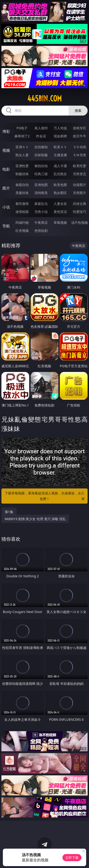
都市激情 (22, 204)
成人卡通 (60, 166)
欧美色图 (60, 185)
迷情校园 (22, 212)
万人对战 (60, 128)
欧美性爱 (80, 166)
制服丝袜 (22, 174)
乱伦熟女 (60, 174)
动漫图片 (80, 185)
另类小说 (41, 212)
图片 (6, 188)
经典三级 (41, 174)
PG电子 (22, 128)
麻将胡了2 (22, 136)
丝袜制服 (41, 155)
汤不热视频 (80, 222)
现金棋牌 (60, 136)
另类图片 (80, 193)
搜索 (78, 110)
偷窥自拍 (22, 185)
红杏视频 (22, 231)
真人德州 (41, 128)
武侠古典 (80, 204)
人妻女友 (60, 204)
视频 (6, 150)
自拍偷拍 (41, 147)
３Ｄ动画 (80, 147)
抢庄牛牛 (80, 136)
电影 (6, 169)
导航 (6, 226)
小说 (6, 207)
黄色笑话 (60, 212)
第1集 (9, 512)
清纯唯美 (41, 193)
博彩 (6, 131)
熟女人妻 (22, 155)
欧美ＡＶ (60, 147)
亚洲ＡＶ (22, 147)
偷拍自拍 (41, 166)
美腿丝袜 (22, 193)
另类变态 (80, 174)
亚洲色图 (41, 185)
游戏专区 (80, 128)
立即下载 (72, 857)
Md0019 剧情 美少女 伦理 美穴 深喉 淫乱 (35, 519)
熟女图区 (60, 193)
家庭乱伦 (41, 204)
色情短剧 (41, 231)
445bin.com (44, 99)
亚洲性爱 (22, 166)
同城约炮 (22, 222)
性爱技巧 (80, 212)
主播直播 (60, 155)
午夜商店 (41, 222)
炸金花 (41, 136)
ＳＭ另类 (80, 155)
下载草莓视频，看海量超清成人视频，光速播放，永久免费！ (45, 496)
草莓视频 (60, 222)
